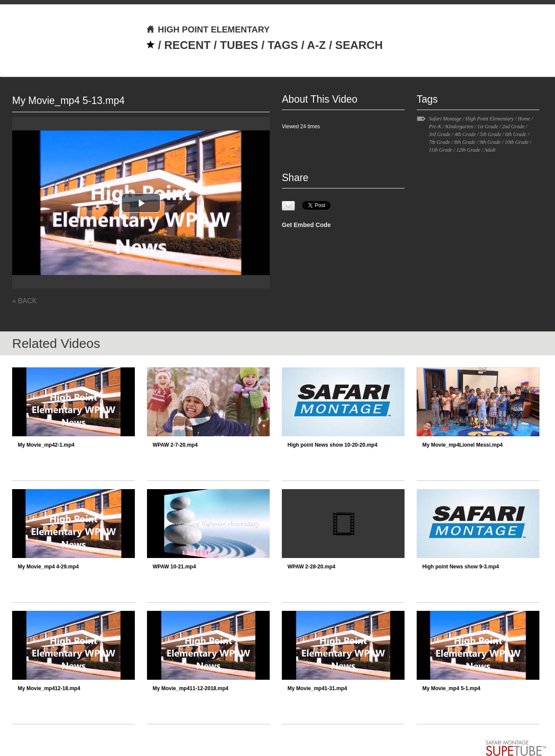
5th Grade (491, 134)
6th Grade (516, 134)
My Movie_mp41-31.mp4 (317, 688)
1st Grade (488, 127)
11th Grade (441, 150)
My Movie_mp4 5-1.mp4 (451, 688)
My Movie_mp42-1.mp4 (46, 445)
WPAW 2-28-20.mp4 (311, 567)
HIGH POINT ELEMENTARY (208, 29)
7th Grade (439, 142)
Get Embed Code (306, 225)
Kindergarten (459, 127)
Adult (490, 150)
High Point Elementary (489, 119)
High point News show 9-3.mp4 (461, 567)
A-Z (316, 45)
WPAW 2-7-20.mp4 (175, 445)
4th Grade (465, 134)
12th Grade (468, 150)
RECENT (188, 45)
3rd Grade (440, 134)
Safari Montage (445, 119)
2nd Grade (513, 127)
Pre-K (435, 127)
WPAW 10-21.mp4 (174, 567)
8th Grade (465, 142)
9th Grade (490, 142)
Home (524, 119)
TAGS (283, 45)
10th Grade (517, 142)
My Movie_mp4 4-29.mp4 (48, 567)
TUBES (239, 45)
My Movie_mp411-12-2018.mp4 (191, 688)
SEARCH (359, 45)
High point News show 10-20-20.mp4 (332, 445)
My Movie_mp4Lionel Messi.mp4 (462, 445)
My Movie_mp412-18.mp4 (49, 688)
